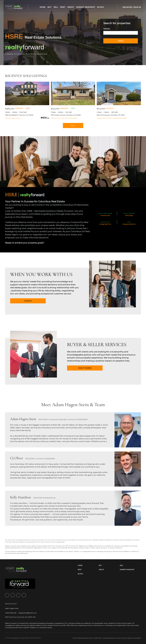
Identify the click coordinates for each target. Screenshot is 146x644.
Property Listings (121, 638)
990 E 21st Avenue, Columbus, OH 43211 (111, 115)
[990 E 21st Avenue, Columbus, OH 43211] (119, 93)
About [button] (71, 7)
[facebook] (7, 595)
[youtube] (18, 595)
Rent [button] (63, 7)
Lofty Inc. (16, 638)
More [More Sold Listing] (73, 126)
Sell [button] (56, 7)
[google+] (24, 595)
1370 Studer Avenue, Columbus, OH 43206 (66, 115)
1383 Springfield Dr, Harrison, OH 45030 (19, 115)
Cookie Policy (98, 638)
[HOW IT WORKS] (85, 368)
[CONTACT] (28, 301)
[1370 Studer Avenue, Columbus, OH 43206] (73, 93)
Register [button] (127, 7)
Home (43, 7)
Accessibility (137, 638)
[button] (14, 7)
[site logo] (20, 584)
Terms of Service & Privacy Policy (83, 638)
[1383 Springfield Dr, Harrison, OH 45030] (27, 93)
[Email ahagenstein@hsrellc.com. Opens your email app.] (28, 613)
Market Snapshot (86, 7)
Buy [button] (50, 7)
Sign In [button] (137, 7)
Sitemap (130, 638)
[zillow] (13, 595)
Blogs (101, 7)
